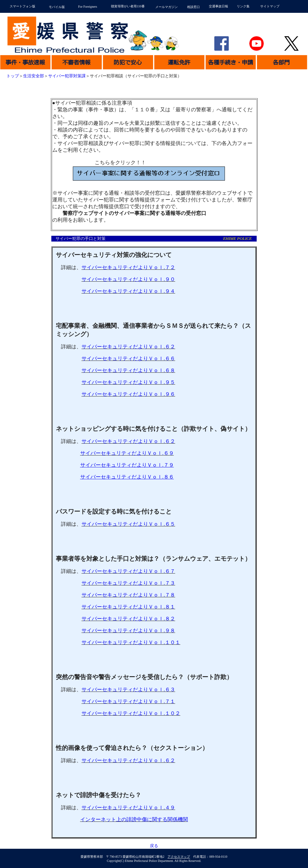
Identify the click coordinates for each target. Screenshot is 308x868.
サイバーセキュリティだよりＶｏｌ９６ (128, 394)
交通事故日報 (218, 6)
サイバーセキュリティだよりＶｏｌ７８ (128, 595)
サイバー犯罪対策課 (67, 76)
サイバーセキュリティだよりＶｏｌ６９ (127, 453)
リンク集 (243, 6)
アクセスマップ (179, 857)
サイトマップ (270, 6)
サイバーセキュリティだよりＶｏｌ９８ (128, 630)
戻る (154, 846)
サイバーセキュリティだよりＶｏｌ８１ (128, 607)
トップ (13, 76)
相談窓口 (193, 7)
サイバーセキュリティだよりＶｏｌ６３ (128, 689)
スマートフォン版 (22, 6)
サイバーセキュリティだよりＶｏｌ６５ (128, 524)
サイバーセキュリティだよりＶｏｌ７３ (128, 583)
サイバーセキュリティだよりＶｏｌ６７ (128, 571)
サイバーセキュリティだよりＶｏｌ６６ (128, 358)
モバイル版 (57, 7)
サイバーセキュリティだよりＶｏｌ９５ (128, 382)
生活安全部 (34, 76)
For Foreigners (87, 7)
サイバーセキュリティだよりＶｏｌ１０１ (131, 642)
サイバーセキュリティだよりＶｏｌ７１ (128, 701)
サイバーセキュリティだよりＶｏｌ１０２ (131, 713)
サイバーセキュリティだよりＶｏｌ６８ (128, 370)
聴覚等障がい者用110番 (128, 6)
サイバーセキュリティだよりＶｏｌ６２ (128, 347)
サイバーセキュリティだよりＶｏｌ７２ (128, 267)
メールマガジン (167, 7)
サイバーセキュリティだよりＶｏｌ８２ (128, 619)
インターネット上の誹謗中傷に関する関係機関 (134, 819)
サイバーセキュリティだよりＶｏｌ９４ (128, 291)
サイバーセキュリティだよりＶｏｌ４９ (128, 808)
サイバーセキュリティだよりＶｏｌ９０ (128, 279)
